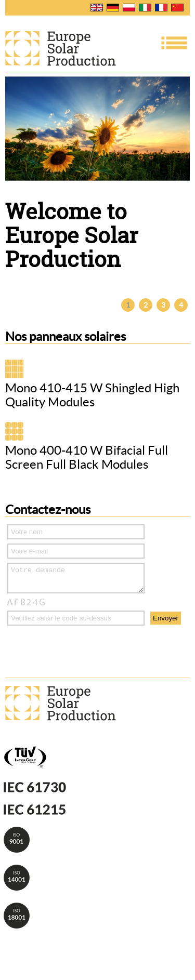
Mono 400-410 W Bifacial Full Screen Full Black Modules (87, 457)
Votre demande (76, 580)
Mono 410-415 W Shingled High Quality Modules (92, 395)
